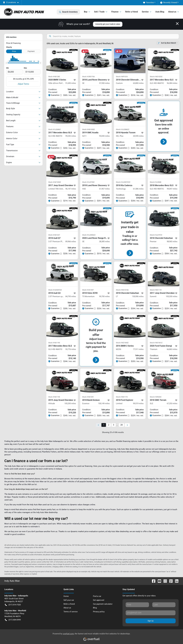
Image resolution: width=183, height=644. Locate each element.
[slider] (6, 63)
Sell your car (69, 600)
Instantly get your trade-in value (108, 24)
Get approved (99, 600)
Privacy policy (99, 612)
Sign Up (151, 621)
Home (66, 596)
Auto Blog (160, 12)
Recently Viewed (169, 3)
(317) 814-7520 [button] (13, 605)
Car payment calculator (103, 604)
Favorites (148, 3)
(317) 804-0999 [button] (13, 620)
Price (14, 51)
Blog (95, 608)
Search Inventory (68, 12)
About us (67, 608)
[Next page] (127, 425)
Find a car (97, 596)
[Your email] (151, 613)
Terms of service (71, 612)
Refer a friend (132, 12)
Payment (31, 51)
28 (121, 425)
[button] (12, 2)
